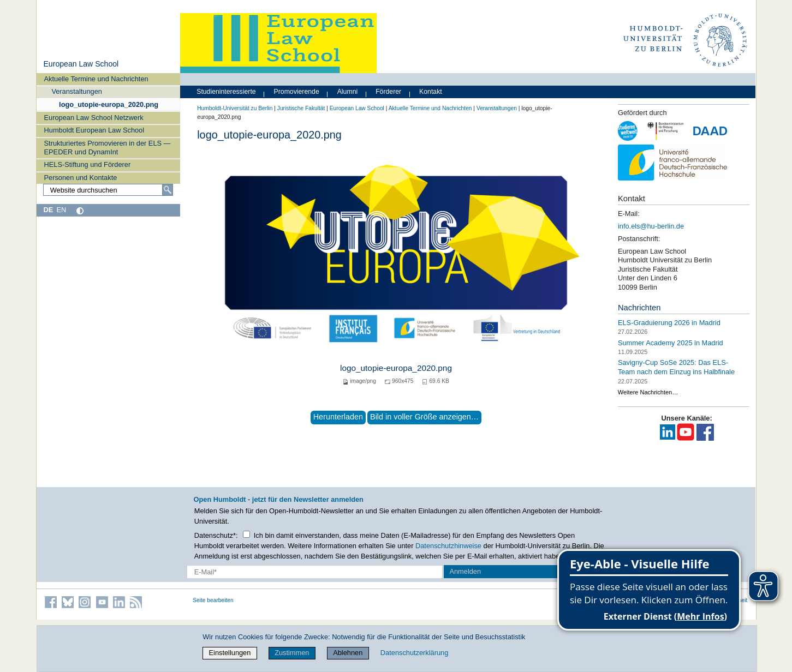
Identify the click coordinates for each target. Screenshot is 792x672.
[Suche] (168, 190)
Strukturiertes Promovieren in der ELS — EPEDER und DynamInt (108, 147)
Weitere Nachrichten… (648, 392)
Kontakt (431, 92)
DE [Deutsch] (48, 210)
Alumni (348, 92)
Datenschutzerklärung (414, 653)
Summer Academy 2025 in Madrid (671, 342)
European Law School (81, 64)
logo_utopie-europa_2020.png (109, 104)
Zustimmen (292, 653)
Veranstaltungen (77, 91)
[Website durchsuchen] (108, 190)
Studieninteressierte (226, 92)
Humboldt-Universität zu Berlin (235, 108)
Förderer (388, 92)
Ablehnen (348, 653)
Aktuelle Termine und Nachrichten (96, 79)
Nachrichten (639, 308)
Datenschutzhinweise (448, 546)
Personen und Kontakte (81, 178)
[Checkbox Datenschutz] (246, 534)
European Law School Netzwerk (94, 118)
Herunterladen (338, 417)
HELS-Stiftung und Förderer (88, 164)
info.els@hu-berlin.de (651, 226)
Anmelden (465, 571)
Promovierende (297, 92)
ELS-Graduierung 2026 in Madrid (669, 323)
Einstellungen (230, 653)
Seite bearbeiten (213, 600)
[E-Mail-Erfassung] (315, 572)
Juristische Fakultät (301, 108)
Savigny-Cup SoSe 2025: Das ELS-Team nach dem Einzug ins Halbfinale (676, 367)
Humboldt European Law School (94, 130)
